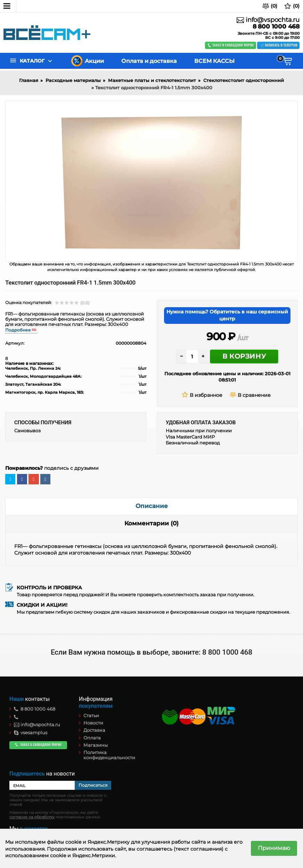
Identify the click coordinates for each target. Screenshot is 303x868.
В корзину (244, 356)
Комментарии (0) (151, 523)
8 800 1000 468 (276, 27)
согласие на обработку (32, 817)
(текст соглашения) (199, 849)
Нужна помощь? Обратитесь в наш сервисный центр (227, 315)
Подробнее (18, 330)
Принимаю (274, 848)
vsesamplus (31, 732)
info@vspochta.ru (268, 20)
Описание (152, 506)
